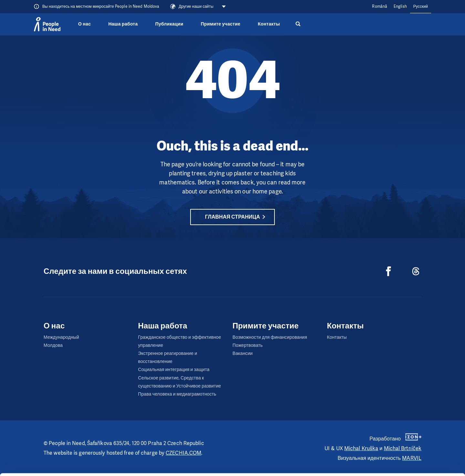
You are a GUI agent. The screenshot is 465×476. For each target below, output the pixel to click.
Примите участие (221, 24)
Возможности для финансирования (270, 337)
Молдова (53, 345)
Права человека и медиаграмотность (177, 394)
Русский (421, 6)
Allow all (411, 430)
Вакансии (243, 353)
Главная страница (232, 217)
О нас (84, 24)
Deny (411, 463)
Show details (100, 468)
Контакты (269, 24)
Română (380, 6)
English (400, 6)
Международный (61, 337)
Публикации (169, 24)
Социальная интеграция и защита (174, 370)
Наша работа (123, 24)
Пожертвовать (248, 345)
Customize (411, 446)
